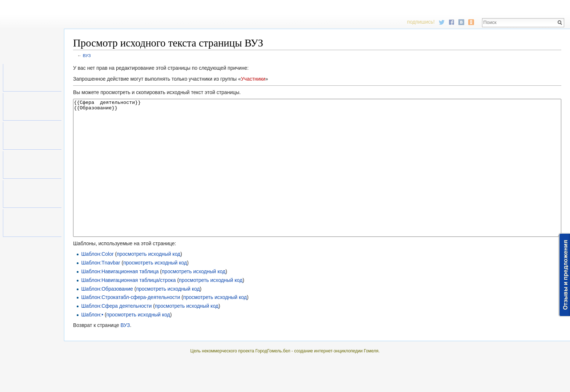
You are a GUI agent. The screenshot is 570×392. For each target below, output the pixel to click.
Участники (253, 79)
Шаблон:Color (97, 281)
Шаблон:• (92, 342)
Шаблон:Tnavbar (101, 290)
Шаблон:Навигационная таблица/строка (128, 307)
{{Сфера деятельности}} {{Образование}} (317, 181)
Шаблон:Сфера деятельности (116, 333)
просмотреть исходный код (148, 281)
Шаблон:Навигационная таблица (120, 299)
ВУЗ (87, 55)
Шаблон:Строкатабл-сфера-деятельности (131, 324)
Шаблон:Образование (107, 316)
